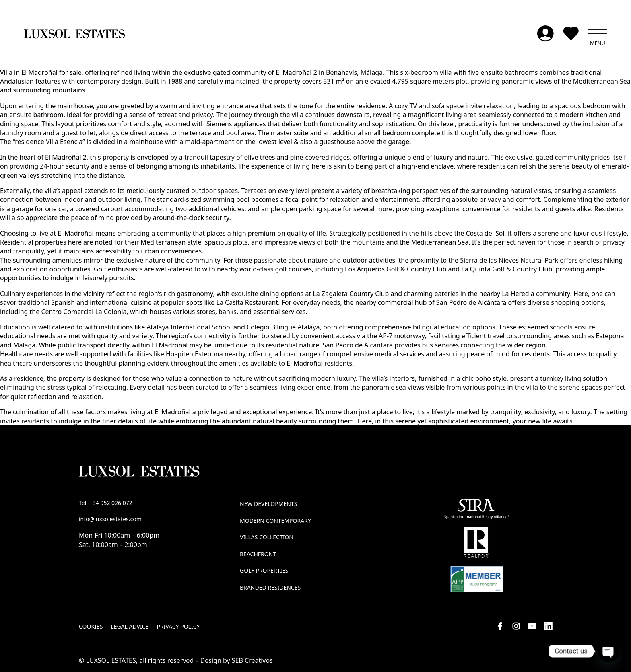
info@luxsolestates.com (110, 519)
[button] (598, 34)
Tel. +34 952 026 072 (106, 503)
